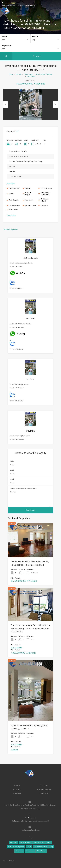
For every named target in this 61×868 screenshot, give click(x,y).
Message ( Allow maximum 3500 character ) (23, 488)
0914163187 (20, 267)
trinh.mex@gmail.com (22, 436)
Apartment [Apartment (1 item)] (14, 842)
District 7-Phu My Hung (44, 74)
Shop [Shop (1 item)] (51, 847)
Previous (6, 105)
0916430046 (20, 327)
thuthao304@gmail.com (23, 324)
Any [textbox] (3, 40)
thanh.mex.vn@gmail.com (23, 263)
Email (12, 470)
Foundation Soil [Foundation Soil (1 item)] (39, 842)
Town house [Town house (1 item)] (30, 851)
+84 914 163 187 (10, 3)
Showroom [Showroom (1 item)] (19, 851)
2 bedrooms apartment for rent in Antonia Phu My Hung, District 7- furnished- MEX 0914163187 (30, 628)
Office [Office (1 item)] (29, 847)
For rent (18, 789)
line (15, 5)
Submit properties (45, 789)
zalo (12, 5)
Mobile (12, 479)
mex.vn (12, 861)
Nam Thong (31, 76)
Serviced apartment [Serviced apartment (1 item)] (40, 847)
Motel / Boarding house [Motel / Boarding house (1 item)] (16, 847)
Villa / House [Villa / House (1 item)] (41, 851)
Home (11, 74)
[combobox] (15, 40)
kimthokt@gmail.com (22, 384)
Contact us (45, 793)
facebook (21, 5)
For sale (19, 74)
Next (55, 105)
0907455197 (20, 388)
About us (18, 793)
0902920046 (20, 439)
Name (12, 461)
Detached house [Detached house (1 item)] (25, 842)
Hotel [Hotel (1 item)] (49, 842)
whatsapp (6, 5)
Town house (28, 74)
